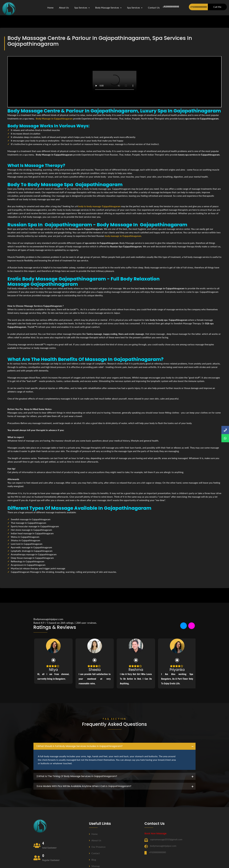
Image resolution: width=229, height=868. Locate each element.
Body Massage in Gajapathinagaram (54, 118)
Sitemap (94, 866)
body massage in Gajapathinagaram (123, 236)
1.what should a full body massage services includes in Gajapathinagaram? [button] (80, 746)
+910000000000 (198, 7)
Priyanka (177, 670)
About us (95, 840)
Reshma (136, 670)
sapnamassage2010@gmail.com (166, 839)
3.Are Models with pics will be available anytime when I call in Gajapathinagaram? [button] (84, 786)
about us (64, 8)
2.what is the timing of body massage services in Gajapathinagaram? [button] (77, 776)
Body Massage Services (108, 8)
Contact (94, 853)
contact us (154, 8)
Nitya (53, 670)
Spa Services (82, 8)
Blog (92, 860)
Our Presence (97, 847)
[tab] (114, 746)
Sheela (95, 670)
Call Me (217, 7)
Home (50, 8)
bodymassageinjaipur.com (163, 846)
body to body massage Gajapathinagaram (99, 206)
